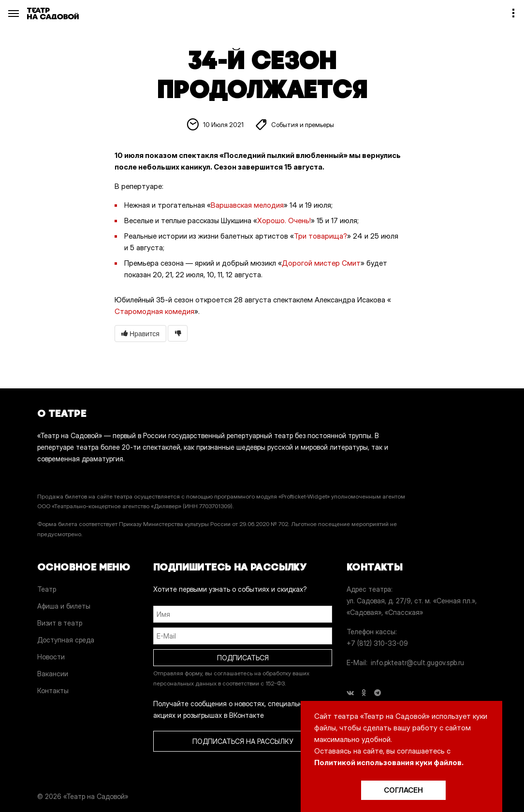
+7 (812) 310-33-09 (377, 643)
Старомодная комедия (154, 311)
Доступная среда (66, 640)
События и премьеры (303, 125)
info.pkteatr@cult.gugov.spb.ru (417, 662)
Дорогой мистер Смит (321, 263)
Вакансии (53, 674)
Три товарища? (320, 236)
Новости (51, 657)
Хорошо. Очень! (284, 221)
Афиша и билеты (64, 606)
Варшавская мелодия (247, 205)
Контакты (53, 691)
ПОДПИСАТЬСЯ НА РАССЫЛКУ (243, 741)
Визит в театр (60, 623)
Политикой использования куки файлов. (389, 762)
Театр (47, 589)
